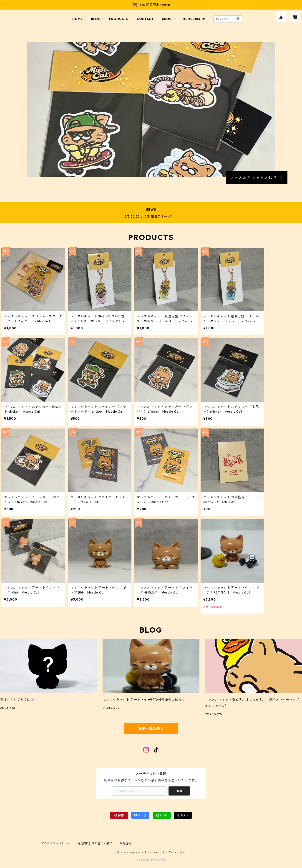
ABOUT (168, 19)
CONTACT (145, 19)
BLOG (96, 19)
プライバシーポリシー (55, 843)
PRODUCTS (119, 19)
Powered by (151, 860)
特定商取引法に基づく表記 (95, 843)
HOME (78, 19)
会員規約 (125, 843)
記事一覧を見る (151, 728)
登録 (179, 791)
